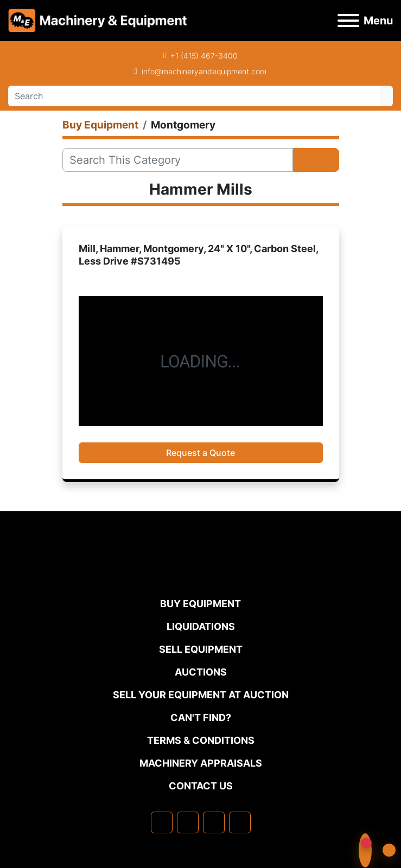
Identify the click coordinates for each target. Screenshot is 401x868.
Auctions (201, 672)
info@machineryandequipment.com (204, 71)
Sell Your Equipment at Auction (201, 695)
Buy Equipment (200, 604)
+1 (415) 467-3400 (204, 56)
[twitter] (214, 822)
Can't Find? (201, 718)
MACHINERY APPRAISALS (201, 763)
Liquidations (201, 626)
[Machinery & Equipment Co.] (201, 574)
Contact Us (201, 786)
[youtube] (240, 822)
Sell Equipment (201, 649)
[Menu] (348, 21)
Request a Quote (200, 453)
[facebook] (162, 822)
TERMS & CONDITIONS (201, 740)
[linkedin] (188, 822)
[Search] (194, 96)
